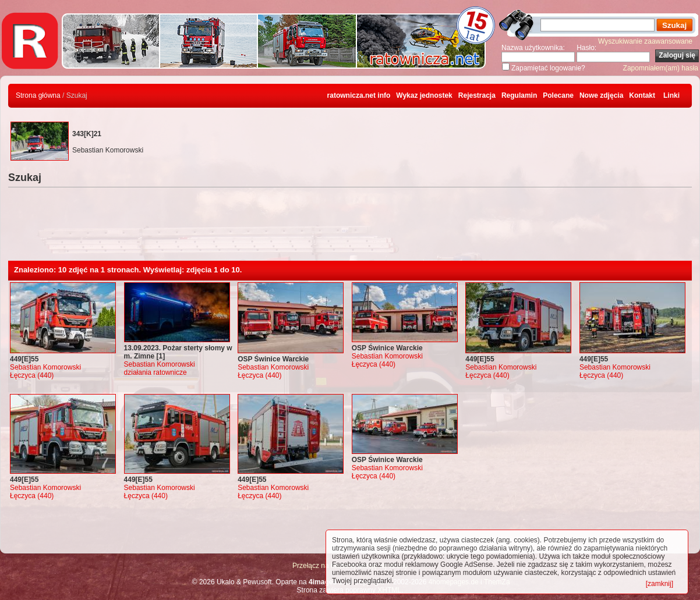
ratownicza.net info (359, 95)
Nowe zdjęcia (601, 95)
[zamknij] (660, 584)
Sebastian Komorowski (45, 367)
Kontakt (642, 95)
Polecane (558, 95)
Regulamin (519, 95)
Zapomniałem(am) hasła (661, 68)
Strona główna (38, 95)
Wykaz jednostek (424, 95)
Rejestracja (477, 95)
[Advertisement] (350, 229)
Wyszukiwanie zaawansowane (645, 41)
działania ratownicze (155, 372)
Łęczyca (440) (32, 375)
